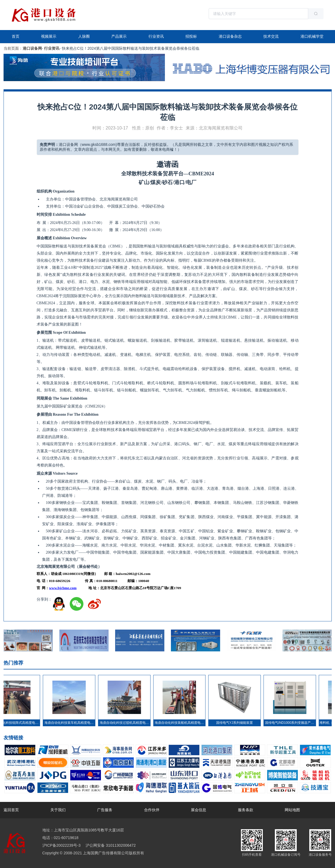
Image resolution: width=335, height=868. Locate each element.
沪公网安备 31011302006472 (110, 845)
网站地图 (292, 810)
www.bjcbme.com (63, 588)
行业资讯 (156, 36)
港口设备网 (32, 48)
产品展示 (119, 36)
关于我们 (58, 810)
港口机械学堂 (312, 36)
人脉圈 (84, 36)
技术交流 (271, 36)
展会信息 (199, 810)
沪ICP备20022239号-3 (62, 845)
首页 (16, 36)
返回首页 (11, 810)
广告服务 (105, 810)
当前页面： (13, 48)
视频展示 (49, 36)
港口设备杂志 (230, 36)
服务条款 (246, 810)
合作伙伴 (152, 810)
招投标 (191, 36)
